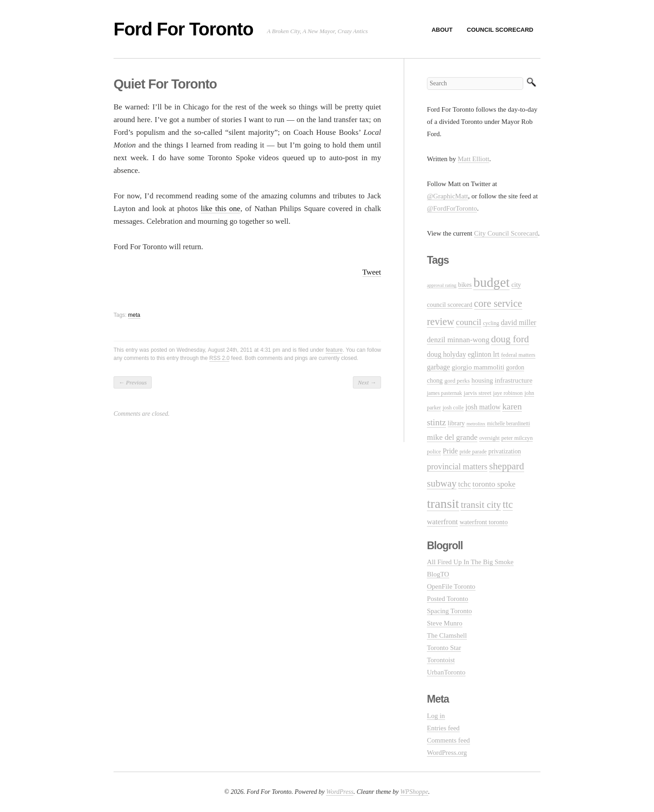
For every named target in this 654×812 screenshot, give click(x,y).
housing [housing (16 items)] (482, 380)
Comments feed (448, 740)
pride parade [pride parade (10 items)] (473, 452)
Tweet (372, 272)
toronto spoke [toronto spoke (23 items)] (494, 484)
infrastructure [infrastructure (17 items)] (513, 380)
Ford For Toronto (183, 29)
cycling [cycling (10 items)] (491, 323)
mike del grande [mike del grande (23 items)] (452, 437)
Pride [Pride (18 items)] (450, 451)
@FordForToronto (452, 208)
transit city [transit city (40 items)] (481, 505)
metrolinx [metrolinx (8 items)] (476, 424)
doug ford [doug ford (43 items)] (510, 339)
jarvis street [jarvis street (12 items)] (478, 393)
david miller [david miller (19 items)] (519, 322)
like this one (220, 209)
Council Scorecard (500, 30)
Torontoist (441, 660)
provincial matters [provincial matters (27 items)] (457, 467)
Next (367, 382)
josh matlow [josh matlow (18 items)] (483, 407)
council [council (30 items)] (469, 322)
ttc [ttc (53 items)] (508, 504)
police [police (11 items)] (434, 452)
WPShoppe (414, 792)
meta (134, 315)
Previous (133, 382)
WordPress (340, 792)
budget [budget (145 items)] (491, 282)
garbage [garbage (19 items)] (438, 367)
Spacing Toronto (449, 611)
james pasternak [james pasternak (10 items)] (444, 393)
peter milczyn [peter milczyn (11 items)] (517, 438)
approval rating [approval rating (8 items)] (442, 285)
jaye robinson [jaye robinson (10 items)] (508, 393)
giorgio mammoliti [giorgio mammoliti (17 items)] (478, 367)
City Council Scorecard (506, 233)
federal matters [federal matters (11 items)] (518, 355)
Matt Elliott (474, 159)
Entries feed (443, 728)
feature (334, 350)
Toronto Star (444, 648)
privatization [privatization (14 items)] (505, 451)
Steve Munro (445, 623)
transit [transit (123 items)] (443, 504)
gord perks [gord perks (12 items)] (457, 381)
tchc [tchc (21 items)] (465, 484)
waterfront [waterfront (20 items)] (442, 522)
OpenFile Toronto (451, 586)
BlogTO (438, 574)
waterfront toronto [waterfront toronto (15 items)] (484, 522)
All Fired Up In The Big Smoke (470, 562)
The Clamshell (447, 635)
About (442, 30)
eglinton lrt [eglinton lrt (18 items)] (484, 354)
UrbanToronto (446, 672)
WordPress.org (447, 753)
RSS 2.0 (220, 358)
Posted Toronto (448, 599)
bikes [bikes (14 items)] (465, 285)
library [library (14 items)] (456, 423)
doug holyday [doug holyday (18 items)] (446, 354)
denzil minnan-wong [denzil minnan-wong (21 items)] (458, 340)
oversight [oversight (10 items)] (489, 438)
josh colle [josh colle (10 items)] (453, 408)
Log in (436, 716)
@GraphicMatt (447, 196)
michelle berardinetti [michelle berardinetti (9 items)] (508, 423)
